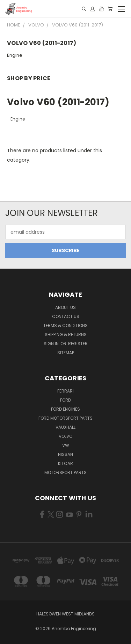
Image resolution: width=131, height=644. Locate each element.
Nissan (65, 454)
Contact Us (66, 316)
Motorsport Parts (65, 472)
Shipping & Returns (66, 335)
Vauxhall (65, 427)
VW (66, 445)
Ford (65, 400)
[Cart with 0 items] (110, 9)
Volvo (65, 436)
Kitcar (65, 463)
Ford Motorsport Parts (65, 418)
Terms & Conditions (65, 325)
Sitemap (66, 353)
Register (78, 344)
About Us (65, 307)
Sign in (52, 344)
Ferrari (65, 391)
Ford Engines (65, 409)
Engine (15, 55)
